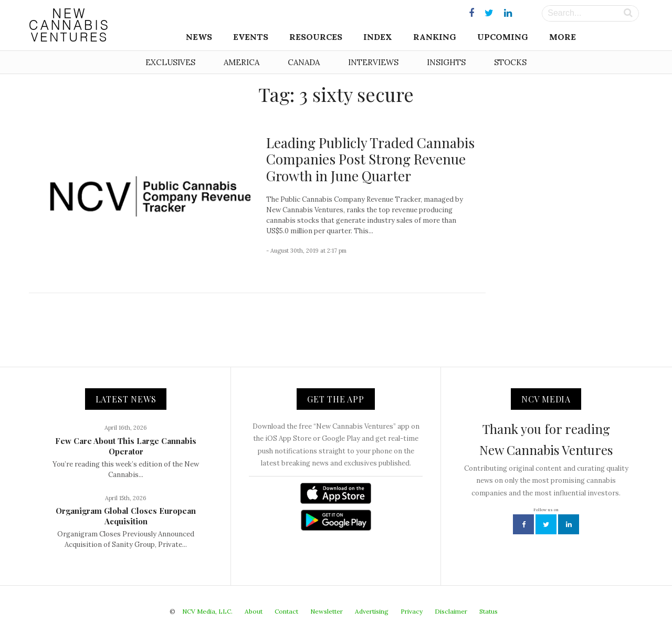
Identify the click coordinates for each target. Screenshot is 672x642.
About (254, 611)
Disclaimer (451, 611)
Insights (446, 62)
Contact (286, 611)
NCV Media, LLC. (207, 611)
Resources (316, 37)
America (241, 62)
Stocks (510, 62)
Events (251, 37)
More (563, 37)
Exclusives (170, 62)
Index (378, 37)
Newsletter (327, 611)
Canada (304, 62)
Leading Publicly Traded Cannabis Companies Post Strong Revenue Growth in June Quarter (370, 159)
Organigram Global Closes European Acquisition (126, 516)
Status (489, 611)
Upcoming (503, 37)
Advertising (372, 611)
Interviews (373, 62)
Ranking (435, 37)
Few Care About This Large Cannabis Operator (126, 446)
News (199, 37)
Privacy (412, 611)
